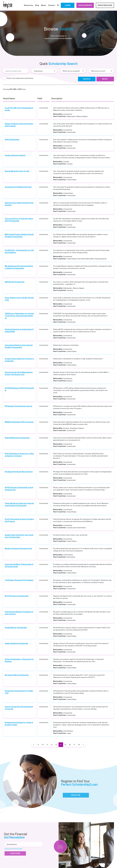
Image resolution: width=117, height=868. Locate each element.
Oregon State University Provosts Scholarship (19, 360)
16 (70, 745)
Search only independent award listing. (20, 78)
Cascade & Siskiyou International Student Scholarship (19, 346)
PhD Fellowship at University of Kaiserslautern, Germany (19, 455)
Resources (29, 5)
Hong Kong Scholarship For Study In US (19, 692)
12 (52, 745)
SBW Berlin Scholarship (15, 282)
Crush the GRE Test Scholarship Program (19, 109)
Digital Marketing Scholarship (17, 438)
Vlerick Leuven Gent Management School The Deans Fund (19, 373)
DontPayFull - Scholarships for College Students (19, 251)
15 (65, 745)
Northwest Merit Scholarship (17, 675)
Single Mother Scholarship (16, 628)
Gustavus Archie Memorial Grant (18, 187)
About (44, 5)
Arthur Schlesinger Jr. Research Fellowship (19, 660)
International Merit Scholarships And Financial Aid (19, 565)
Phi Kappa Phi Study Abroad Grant (19, 472)
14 (61, 745)
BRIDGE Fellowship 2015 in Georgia (19, 422)
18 (79, 745)
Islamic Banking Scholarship (17, 643)
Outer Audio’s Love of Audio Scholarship (19, 299)
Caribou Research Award (15, 155)
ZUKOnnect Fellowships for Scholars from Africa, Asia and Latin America (19, 316)
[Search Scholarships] (58, 5)
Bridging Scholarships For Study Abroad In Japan (19, 724)
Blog (37, 5)
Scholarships (85, 5)
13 (56, 745)
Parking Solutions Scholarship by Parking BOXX (19, 330)
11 (47, 745)
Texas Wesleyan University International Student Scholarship (19, 504)
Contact (52, 5)
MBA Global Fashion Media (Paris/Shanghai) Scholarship (19, 236)
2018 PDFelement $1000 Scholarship (19, 389)
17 (74, 745)
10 (43, 745)
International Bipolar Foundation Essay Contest (19, 613)
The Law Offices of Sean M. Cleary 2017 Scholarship (19, 220)
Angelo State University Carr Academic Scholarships (19, 536)
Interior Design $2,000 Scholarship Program (19, 708)
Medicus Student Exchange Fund (18, 549)
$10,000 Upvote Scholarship (17, 596)
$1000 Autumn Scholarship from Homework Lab (19, 489)
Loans (68, 5)
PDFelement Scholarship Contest (18, 406)
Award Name (9, 98)
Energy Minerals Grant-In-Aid (17, 171)
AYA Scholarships (12, 140)
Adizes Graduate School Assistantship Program (19, 125)
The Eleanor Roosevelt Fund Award (19, 580)
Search (87, 79)
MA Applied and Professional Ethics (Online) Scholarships (19, 267)
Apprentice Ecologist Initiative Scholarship (19, 204)
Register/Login (105, 5)
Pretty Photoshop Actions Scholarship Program (19, 520)
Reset (105, 79)
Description (57, 98)
